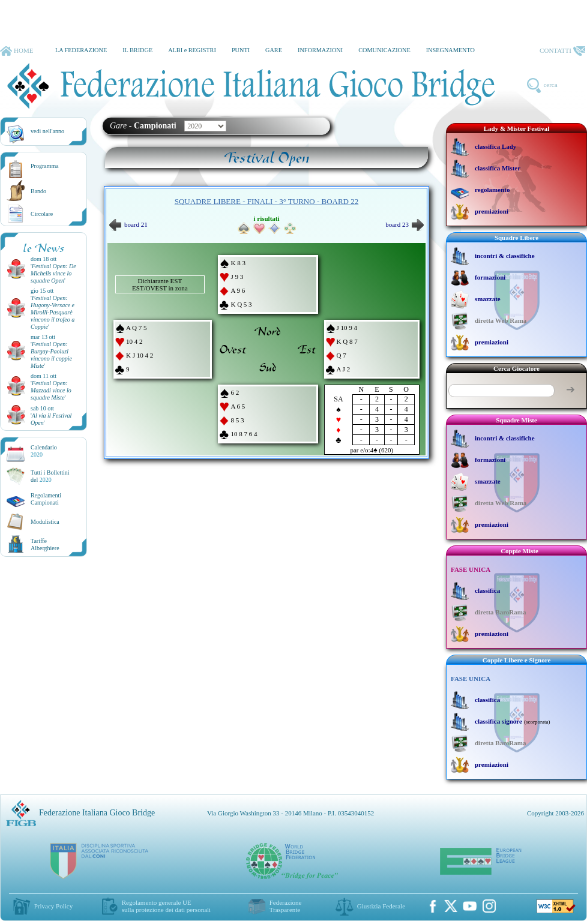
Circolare (42, 214)
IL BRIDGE (137, 50)
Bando (38, 191)
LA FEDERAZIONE (81, 50)
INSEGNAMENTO (450, 50)
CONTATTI (562, 51)
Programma (45, 166)
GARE (274, 50)
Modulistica (45, 522)
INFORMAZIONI (320, 50)
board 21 (128, 224)
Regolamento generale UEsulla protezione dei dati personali (166, 906)
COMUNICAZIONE (384, 50)
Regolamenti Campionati (46, 499)
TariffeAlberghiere (45, 544)
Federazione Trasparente (286, 906)
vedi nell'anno (47, 131)
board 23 (405, 224)
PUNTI (241, 50)
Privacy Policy (53, 906)
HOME (17, 51)
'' (53, 273)
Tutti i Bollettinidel (50, 476)
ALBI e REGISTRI (192, 50)
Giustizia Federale (381, 906)
